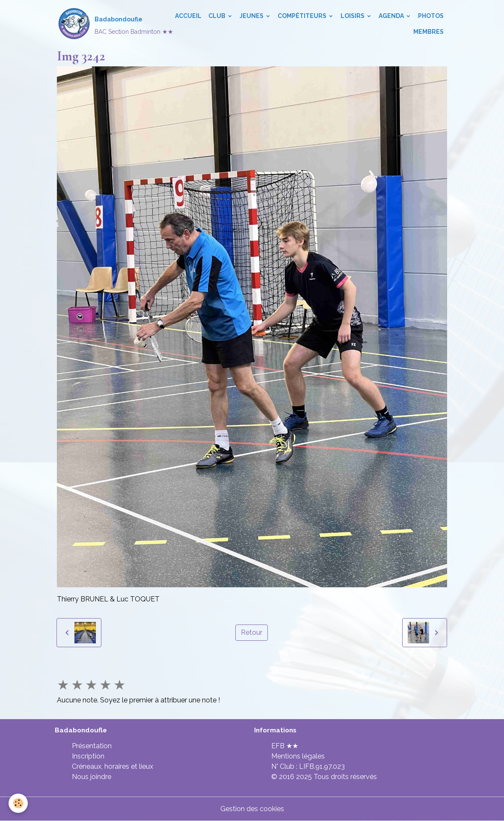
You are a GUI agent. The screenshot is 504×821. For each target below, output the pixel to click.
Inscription (88, 756)
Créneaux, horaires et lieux (113, 766)
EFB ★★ (285, 746)
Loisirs (353, 16)
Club (218, 16)
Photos (431, 16)
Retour (252, 632)
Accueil (188, 16)
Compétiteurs (303, 16)
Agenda (392, 16)
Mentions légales (298, 756)
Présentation (92, 746)
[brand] (109, 24)
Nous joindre (92, 777)
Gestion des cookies (252, 809)
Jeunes (252, 16)
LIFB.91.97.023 (322, 766)
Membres (428, 32)
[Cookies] (18, 803)
